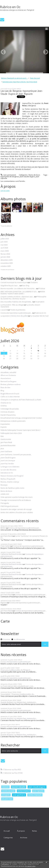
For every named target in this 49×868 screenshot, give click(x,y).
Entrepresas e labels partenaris (13, 421)
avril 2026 (4, 248)
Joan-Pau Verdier (7, 464)
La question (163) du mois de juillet (14, 316)
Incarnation (40, 302)
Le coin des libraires (8, 470)
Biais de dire (5, 388)
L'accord (4, 310)
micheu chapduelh (35, 795)
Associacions (6, 378)
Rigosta (4, 603)
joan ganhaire (19, 795)
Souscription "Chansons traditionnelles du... (18, 694)
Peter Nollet (5, 546)
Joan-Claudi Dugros (8, 458)
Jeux (2, 449)
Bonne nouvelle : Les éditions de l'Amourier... (18, 288)
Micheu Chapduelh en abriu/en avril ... (14, 78)
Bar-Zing (26, 286)
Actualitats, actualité (8, 372)
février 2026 (5, 254)
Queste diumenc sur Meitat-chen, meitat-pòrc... (19, 702)
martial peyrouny (8, 791)
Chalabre (34, 282)
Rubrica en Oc (10, 7)
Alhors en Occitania (8, 375)
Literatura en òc (7, 473)
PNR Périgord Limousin (9, 506)
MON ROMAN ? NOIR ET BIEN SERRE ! (23, 293)
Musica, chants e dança (10, 482)
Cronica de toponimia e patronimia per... (16, 313)
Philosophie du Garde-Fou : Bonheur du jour (23, 298)
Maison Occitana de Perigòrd (12, 476)
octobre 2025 (6, 266)
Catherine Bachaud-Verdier (11, 554)
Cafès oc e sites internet (10, 397)
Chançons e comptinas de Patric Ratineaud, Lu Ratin (21, 400)
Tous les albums (6, 226)
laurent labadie (19, 787)
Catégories (8, 838)
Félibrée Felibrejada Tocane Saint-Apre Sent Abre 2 (21, 430)
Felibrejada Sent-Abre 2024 (11, 433)
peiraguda (6, 795)
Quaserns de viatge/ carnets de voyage (16, 509)
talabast (5, 787)
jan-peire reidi (7, 799)
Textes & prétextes (18, 310)
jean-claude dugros (27, 177)
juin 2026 (4, 242)
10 (38, 351)
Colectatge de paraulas (10, 409)
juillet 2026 (5, 239)
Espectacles (5, 424)
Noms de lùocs (34, 175)
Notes (34, 831)
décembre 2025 (7, 260)
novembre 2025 (7, 263)
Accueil (7, 831)
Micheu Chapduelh (8, 479)
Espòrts (4, 427)
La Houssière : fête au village (12, 305)
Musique (4, 485)
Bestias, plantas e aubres (11, 385)
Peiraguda (5, 503)
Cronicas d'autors (8, 412)
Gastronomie (6, 439)
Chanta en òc (6, 403)
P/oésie (42, 288)
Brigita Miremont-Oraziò (10, 394)
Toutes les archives (7, 270)
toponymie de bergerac (10, 177)
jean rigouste (38, 791)
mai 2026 (4, 245)
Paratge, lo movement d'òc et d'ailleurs (16, 500)
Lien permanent (8, 175)
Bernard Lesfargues (9, 382)
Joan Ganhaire (6, 452)
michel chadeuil (24, 791)
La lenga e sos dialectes (10, 467)
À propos (21, 831)
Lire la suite (5, 191)
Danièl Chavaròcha (8, 415)
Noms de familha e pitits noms (12, 488)
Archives (24, 838)
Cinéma (4, 406)
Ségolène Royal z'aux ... (10, 286)
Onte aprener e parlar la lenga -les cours (17, 497)
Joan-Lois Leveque (8, 461)
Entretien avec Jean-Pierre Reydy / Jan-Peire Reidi (20, 82)
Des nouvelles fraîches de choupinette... (16, 302)
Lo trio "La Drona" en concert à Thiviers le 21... (24, 537)
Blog (2, 391)
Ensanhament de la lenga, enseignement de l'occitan (21, 418)
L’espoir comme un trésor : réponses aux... (17, 297)
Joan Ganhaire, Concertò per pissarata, (16, 455)
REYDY (3, 528)
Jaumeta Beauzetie (8, 445)
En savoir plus (30, 866)
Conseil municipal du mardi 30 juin (14, 282)
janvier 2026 (5, 257)
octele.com (5, 494)
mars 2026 (5, 251)
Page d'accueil (35, 78)
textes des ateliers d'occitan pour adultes (17, 513)
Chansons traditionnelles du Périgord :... (16, 670)
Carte (5, 621)
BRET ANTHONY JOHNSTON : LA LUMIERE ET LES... (19, 292)
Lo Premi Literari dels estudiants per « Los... (17, 686)
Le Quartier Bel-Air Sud (40, 316)
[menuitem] (15, 78)
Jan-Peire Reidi (6, 442)
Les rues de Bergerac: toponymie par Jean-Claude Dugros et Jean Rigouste (22, 92)
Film (2, 436)
